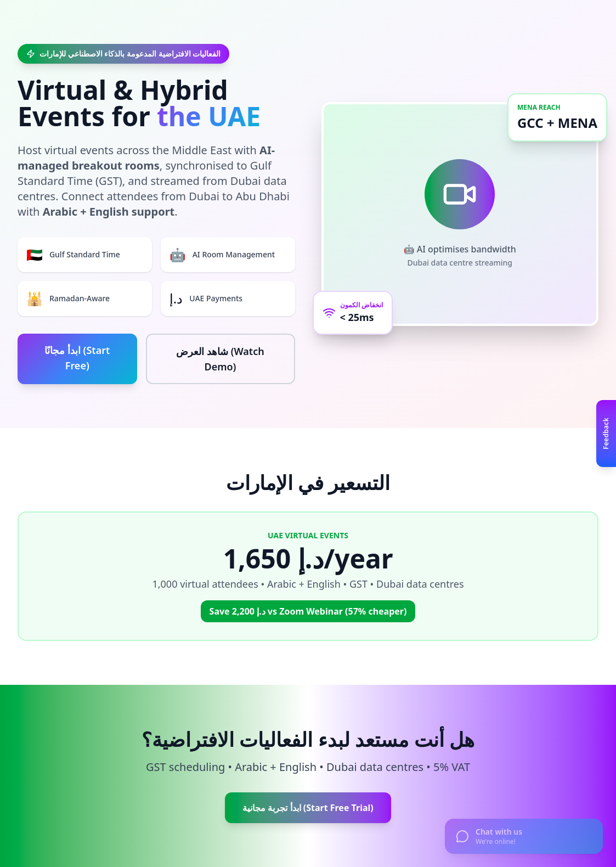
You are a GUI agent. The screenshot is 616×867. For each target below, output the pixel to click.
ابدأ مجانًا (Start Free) (77, 358)
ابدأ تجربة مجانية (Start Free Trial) (308, 808)
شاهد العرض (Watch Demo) (220, 359)
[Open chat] (524, 836)
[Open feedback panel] (606, 434)
